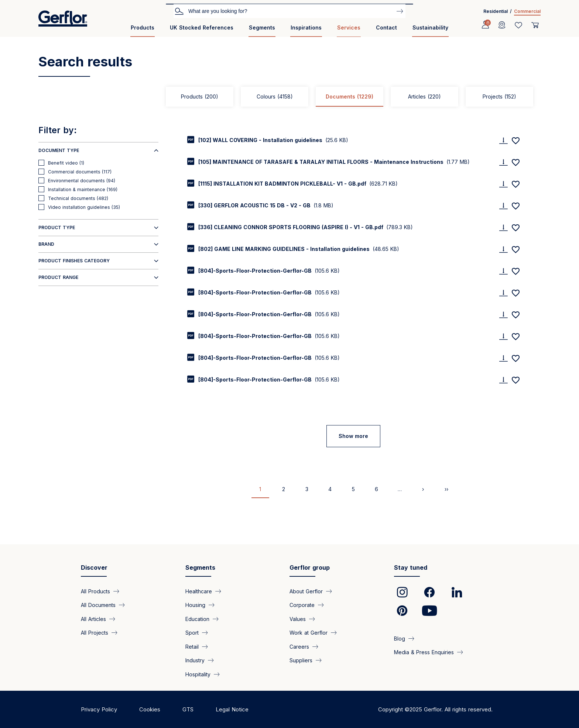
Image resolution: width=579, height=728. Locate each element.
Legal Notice (232, 709)
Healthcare (199, 591)
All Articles (93, 619)
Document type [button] (59, 150)
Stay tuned (411, 567)
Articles (424, 96)
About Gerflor (306, 591)
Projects (499, 96)
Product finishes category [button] (74, 261)
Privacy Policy (99, 709)
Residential (496, 11)
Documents (350, 96)
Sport (192, 633)
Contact (386, 27)
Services (349, 27)
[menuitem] (143, 30)
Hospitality (198, 674)
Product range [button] (58, 277)
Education (197, 619)
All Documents (98, 605)
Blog (400, 639)
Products (143, 27)
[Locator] (502, 25)
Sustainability (430, 27)
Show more (353, 436)
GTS (188, 709)
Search (179, 11)
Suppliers (301, 660)
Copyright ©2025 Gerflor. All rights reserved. (435, 709)
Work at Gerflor (309, 633)
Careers (299, 646)
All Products (95, 591)
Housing (195, 605)
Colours (275, 96)
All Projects (95, 633)
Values (298, 619)
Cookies (150, 709)
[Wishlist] (518, 25)
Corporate (302, 605)
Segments (262, 27)
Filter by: (58, 130)
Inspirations (306, 27)
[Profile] (485, 25)
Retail (192, 646)
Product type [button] (57, 227)
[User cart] (535, 25)
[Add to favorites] (515, 141)
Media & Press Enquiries (424, 652)
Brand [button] (46, 244)
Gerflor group (310, 567)
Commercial (527, 11)
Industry (195, 660)
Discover (94, 567)
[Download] (503, 140)
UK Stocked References (202, 27)
